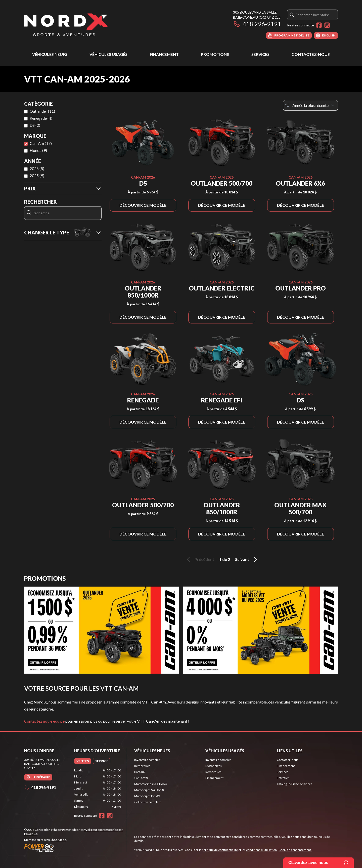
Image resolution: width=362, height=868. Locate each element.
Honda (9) (38, 150)
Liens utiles (290, 751)
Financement (164, 54)
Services (260, 54)
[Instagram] (327, 25)
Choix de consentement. (295, 850)
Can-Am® (141, 778)
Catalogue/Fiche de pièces (295, 784)
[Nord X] (66, 24)
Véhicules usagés (108, 54)
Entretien (283, 778)
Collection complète (148, 802)
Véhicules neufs (50, 54)
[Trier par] (310, 105)
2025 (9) (37, 175)
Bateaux (140, 772)
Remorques (142, 766)
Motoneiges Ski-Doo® (149, 790)
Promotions (215, 54)
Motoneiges (214, 766)
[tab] (83, 761)
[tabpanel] (98, 789)
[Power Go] (75, 848)
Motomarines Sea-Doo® (151, 784)
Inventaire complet (147, 760)
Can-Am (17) (41, 143)
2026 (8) (37, 168)
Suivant (247, 559)
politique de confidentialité (220, 850)
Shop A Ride (58, 840)
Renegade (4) (41, 118)
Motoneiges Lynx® (147, 796)
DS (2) (35, 125)
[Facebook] (319, 25)
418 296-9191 (257, 24)
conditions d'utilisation (261, 850)
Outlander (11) (42, 111)
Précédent (200, 559)
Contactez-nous (311, 54)
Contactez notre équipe (44, 721)
